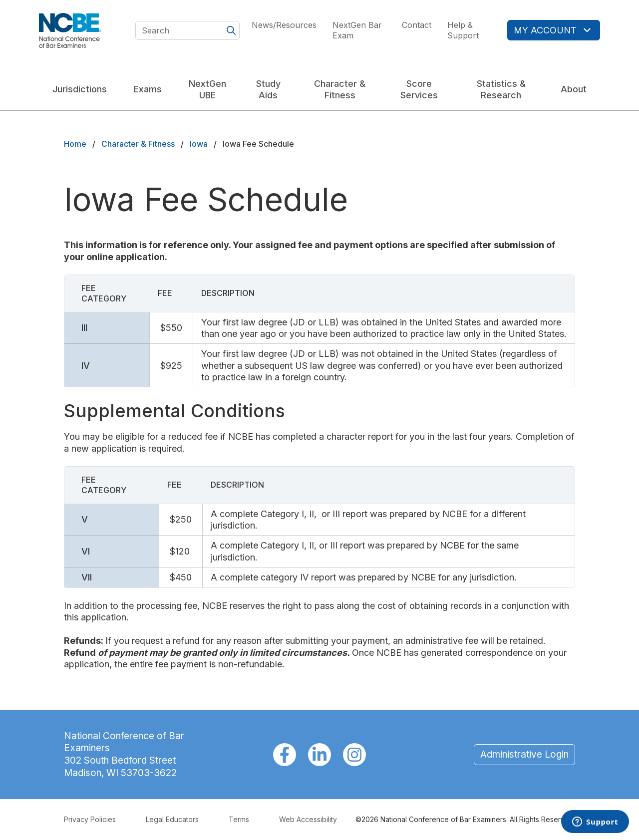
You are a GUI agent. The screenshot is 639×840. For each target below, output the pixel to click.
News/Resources (284, 25)
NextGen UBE (207, 89)
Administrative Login (524, 754)
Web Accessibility (308, 819)
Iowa (199, 144)
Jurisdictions (80, 89)
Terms (239, 819)
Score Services (419, 89)
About (574, 89)
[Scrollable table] (319, 331)
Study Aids (268, 89)
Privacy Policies (90, 819)
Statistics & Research (501, 89)
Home (75, 144)
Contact (417, 25)
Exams (148, 89)
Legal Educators (172, 819)
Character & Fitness (340, 89)
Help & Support (463, 30)
